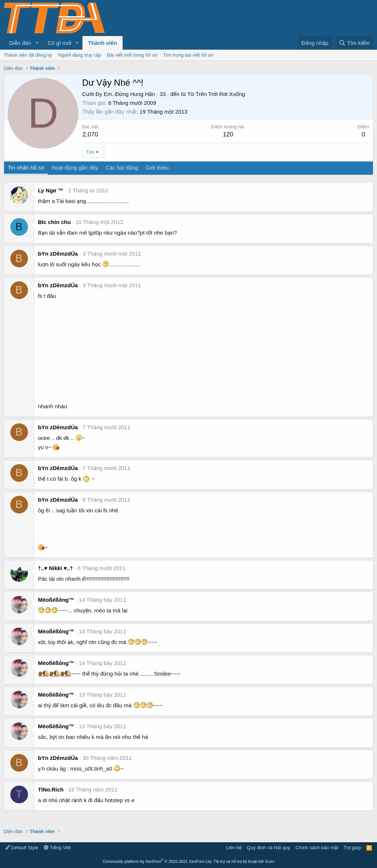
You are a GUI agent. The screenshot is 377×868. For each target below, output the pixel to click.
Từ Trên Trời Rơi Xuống (216, 94)
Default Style (22, 848)
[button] (37, 43)
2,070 (90, 134)
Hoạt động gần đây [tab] (75, 168)
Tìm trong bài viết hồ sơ (188, 55)
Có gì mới (60, 43)
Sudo (269, 861)
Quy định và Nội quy (269, 848)
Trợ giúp (352, 848)
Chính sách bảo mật (317, 848)
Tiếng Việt (57, 848)
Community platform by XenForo (158, 861)
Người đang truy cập (80, 55)
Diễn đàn (20, 43)
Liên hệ (234, 848)
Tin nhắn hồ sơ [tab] (26, 168)
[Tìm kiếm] (354, 43)
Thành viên (103, 43)
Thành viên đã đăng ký (28, 55)
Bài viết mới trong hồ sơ (132, 55)
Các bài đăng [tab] (122, 168)
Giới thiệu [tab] (157, 168)
